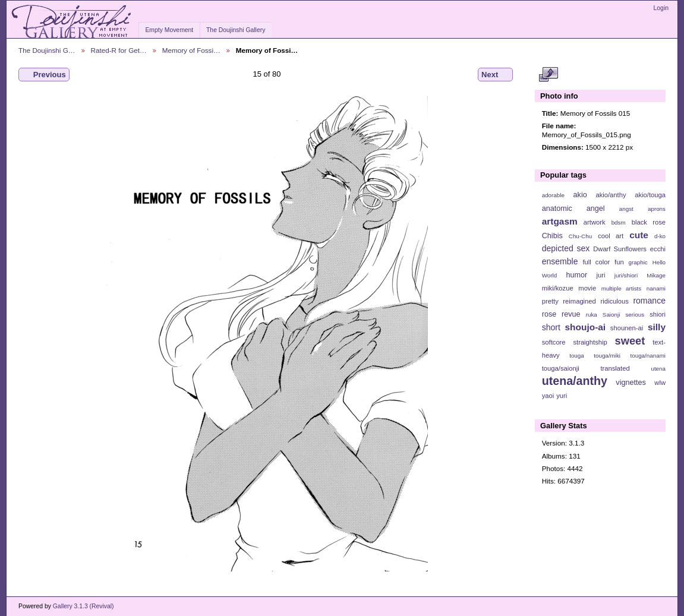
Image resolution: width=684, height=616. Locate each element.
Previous (44, 75)
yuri (562, 396)
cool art (611, 236)
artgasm (560, 221)
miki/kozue (558, 288)
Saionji (611, 315)
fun (619, 262)
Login (661, 8)
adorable (553, 195)
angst (626, 209)
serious (635, 315)
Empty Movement (169, 30)
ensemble (560, 261)
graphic (638, 262)
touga (577, 356)
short (551, 327)
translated (615, 368)
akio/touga (650, 195)
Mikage (656, 275)
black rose (649, 222)
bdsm (619, 222)
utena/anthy (575, 381)
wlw (660, 383)
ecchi (658, 249)
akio (580, 195)
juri (601, 275)
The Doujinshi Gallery (236, 30)
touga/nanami (648, 356)
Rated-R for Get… (119, 50)
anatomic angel (573, 209)
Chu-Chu (580, 236)
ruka (592, 315)
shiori (658, 314)
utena (658, 369)
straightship (590, 342)
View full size (548, 75)
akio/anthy (611, 195)
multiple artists (621, 288)
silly (657, 327)
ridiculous (614, 301)
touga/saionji (561, 368)
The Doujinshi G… (47, 50)
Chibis (552, 236)
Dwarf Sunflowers (620, 249)
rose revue (561, 314)
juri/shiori (626, 275)
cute (639, 235)
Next (495, 75)
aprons (657, 209)
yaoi (548, 396)
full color (596, 262)
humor (576, 275)
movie (587, 288)
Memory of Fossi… (191, 50)
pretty (550, 301)
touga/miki (607, 356)
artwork (595, 222)
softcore (554, 342)
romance (649, 301)
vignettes (631, 383)
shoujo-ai (586, 327)
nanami (656, 288)
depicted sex (566, 248)
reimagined (579, 301)
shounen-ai (627, 328)
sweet (630, 341)
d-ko (660, 236)
